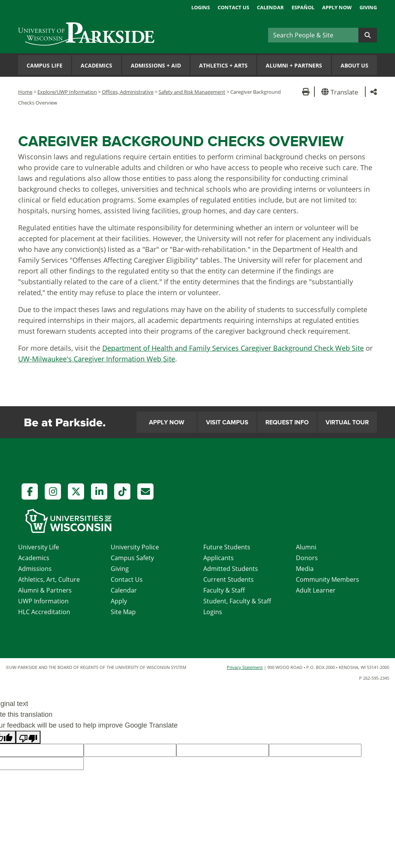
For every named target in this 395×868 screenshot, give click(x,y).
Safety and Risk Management (192, 92)
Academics (96, 65)
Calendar (270, 7)
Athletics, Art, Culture (49, 579)
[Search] (313, 35)
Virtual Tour (347, 422)
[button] (341, 92)
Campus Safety (132, 558)
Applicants (219, 558)
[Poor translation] (28, 737)
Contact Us (233, 7)
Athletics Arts (223, 65)
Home (25, 92)
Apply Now (337, 7)
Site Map (123, 612)
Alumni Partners (294, 65)
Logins (201, 7)
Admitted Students (231, 569)
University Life (39, 547)
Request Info (287, 422)
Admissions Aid (156, 65)
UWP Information (43, 601)
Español (303, 7)
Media (305, 569)
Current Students (229, 579)
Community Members (327, 579)
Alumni (306, 547)
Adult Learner (316, 590)
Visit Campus (227, 422)
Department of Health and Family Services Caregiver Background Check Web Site (233, 348)
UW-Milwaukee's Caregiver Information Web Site (97, 359)
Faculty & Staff (224, 590)
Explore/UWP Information (67, 92)
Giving (368, 7)
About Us (354, 65)
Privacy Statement (245, 667)
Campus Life (45, 65)
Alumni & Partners (45, 590)
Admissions (35, 569)
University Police (135, 547)
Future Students (227, 547)
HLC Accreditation (44, 612)
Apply (119, 601)
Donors (307, 558)
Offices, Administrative (128, 92)
